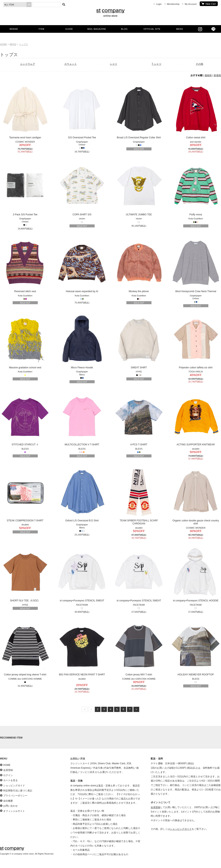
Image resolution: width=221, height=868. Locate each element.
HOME (3, 44)
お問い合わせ (10, 806)
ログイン (8, 775)
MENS (180, 29)
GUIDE (69, 29)
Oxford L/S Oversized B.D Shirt (82, 494)
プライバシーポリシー (15, 796)
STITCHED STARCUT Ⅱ (25, 418)
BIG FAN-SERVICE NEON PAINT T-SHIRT (82, 648)
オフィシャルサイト (14, 811)
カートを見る (209, 4)
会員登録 (8, 770)
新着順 (217, 75)
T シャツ (157, 64)
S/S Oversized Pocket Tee (82, 111)
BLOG (124, 29)
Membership (173, 4)
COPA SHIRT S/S (82, 188)
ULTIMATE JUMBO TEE (139, 188)
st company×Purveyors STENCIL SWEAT (82, 574)
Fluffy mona (196, 188)
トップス (24, 44)
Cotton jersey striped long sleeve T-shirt (25, 648)
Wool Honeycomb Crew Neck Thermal (196, 265)
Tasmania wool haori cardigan (25, 111)
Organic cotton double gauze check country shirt (196, 496)
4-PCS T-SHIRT (139, 418)
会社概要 (8, 801)
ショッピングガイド (14, 786)
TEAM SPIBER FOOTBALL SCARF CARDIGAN (139, 496)
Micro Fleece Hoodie (82, 341)
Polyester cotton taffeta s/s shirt (196, 341)
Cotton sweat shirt (196, 111)
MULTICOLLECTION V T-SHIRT (82, 418)
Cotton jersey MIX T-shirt (139, 648)
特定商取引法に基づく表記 (18, 791)
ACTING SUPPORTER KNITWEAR (196, 418)
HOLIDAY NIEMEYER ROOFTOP (196, 648)
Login (159, 4)
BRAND (14, 29)
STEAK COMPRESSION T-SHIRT (25, 494)
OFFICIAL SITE (152, 29)
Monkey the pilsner (139, 265)
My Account (191, 4)
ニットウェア (28, 64)
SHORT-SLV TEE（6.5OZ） (25, 574)
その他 (199, 64)
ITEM (41, 29)
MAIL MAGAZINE (97, 29)
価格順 (208, 75)
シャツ (113, 64)
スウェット (71, 64)
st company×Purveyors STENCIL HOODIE (196, 574)
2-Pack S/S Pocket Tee (25, 188)
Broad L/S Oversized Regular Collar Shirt (139, 111)
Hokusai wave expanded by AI (82, 265)
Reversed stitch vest (25, 265)
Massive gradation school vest (25, 341)
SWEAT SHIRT (139, 341)
